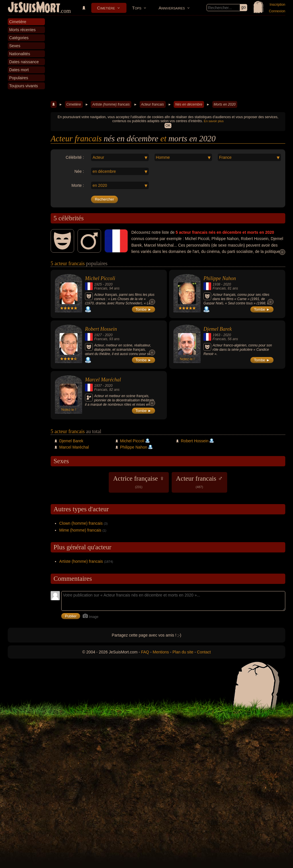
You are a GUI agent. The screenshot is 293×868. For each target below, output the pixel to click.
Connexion (277, 11)
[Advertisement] (168, 58)
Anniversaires (172, 8)
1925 (98, 284)
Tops (137, 8)
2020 (109, 284)
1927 (98, 335)
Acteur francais (153, 104)
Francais (101, 288)
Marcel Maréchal (103, 380)
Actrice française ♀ (139, 482)
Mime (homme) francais (80, 530)
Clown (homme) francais (81, 523)
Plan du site (183, 652)
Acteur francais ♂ (199, 482)
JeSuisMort (34, 8)
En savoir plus (214, 121)
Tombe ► (144, 309)
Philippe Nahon (220, 278)
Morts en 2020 (225, 104)
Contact (204, 652)
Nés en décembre (189, 104)
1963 (216, 335)
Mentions (161, 652)
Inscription (277, 5)
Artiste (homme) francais (111, 104)
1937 (98, 386)
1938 (216, 284)
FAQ (145, 652)
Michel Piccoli (100, 278)
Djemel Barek (218, 329)
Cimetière (106, 8)
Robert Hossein (101, 329)
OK (168, 126)
